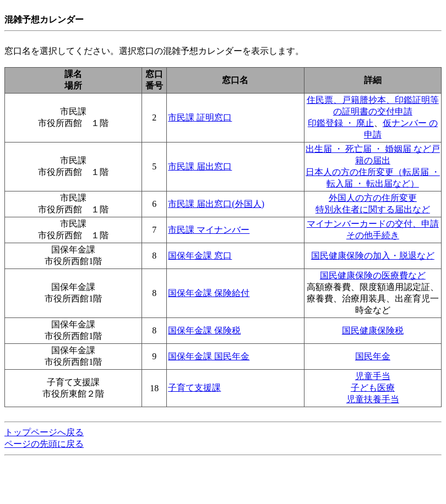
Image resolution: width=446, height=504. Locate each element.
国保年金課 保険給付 (209, 293)
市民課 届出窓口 (200, 166)
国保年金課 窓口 (200, 256)
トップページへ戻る (44, 432)
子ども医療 (373, 388)
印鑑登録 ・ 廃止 (341, 123)
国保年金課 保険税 (204, 330)
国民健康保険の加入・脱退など (373, 256)
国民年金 (373, 356)
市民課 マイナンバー (209, 230)
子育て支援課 (194, 388)
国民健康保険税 (373, 330)
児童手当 (373, 376)
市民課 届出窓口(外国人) (216, 204)
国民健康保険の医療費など (373, 275)
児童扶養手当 (373, 399)
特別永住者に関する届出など (373, 209)
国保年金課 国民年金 (209, 356)
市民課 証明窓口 (200, 117)
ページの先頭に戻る (44, 444)
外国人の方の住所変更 (373, 198)
